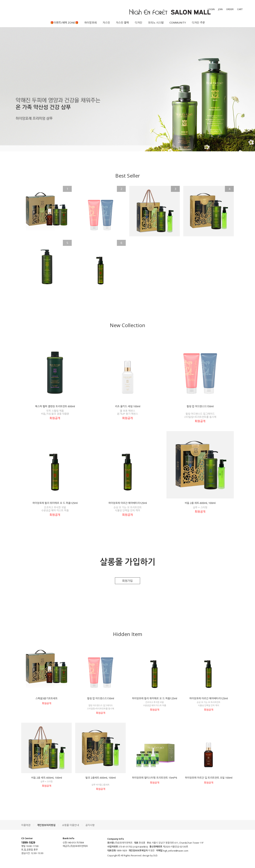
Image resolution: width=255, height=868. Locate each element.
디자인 (138, 22)
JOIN (220, 9)
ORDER (230, 9)
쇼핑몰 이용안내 (70, 825)
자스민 (106, 22)
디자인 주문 (198, 22)
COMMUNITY (178, 22)
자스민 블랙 (122, 22)
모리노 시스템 (156, 22)
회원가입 (127, 581)
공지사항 (90, 825)
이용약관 (26, 825)
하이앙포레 (90, 22)
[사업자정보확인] (140, 847)
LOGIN (211, 9)
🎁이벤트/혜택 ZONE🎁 (64, 22)
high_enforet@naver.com (176, 851)
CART (240, 9)
